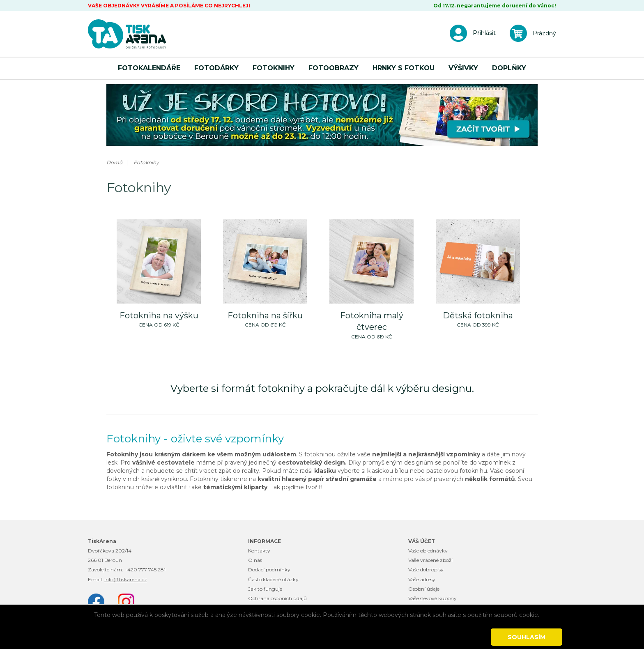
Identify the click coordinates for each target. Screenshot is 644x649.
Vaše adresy (422, 579)
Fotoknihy (274, 68)
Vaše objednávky (428, 551)
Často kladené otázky (273, 579)
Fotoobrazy (333, 68)
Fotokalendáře (149, 68)
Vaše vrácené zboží (430, 560)
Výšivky (463, 68)
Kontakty (259, 551)
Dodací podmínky (269, 570)
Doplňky (509, 68)
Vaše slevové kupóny (432, 598)
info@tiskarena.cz (126, 579)
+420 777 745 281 (145, 570)
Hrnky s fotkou (404, 68)
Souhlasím (527, 637)
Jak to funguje (265, 589)
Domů (114, 162)
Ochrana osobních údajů (277, 598)
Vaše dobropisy (426, 570)
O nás (255, 560)
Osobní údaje (424, 589)
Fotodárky (216, 68)
